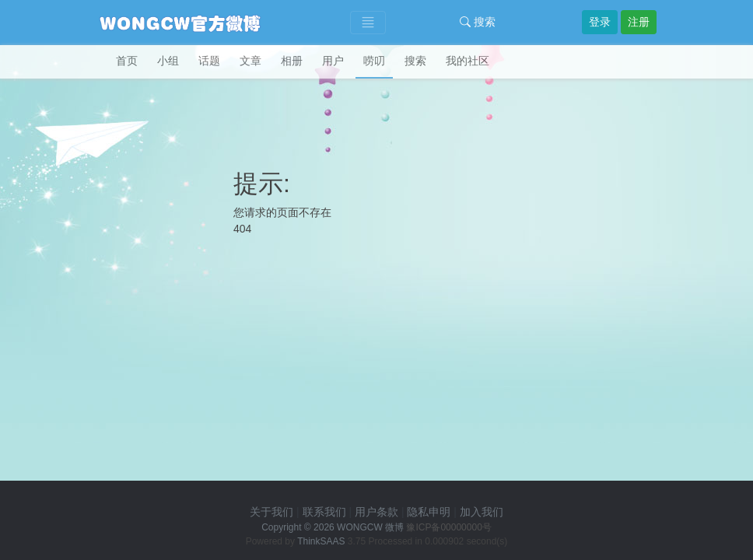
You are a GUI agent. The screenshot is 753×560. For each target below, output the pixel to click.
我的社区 (468, 61)
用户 (333, 61)
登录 (600, 22)
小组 (168, 61)
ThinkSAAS (321, 541)
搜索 (478, 22)
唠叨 (374, 61)
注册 (639, 22)
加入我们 (482, 512)
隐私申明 (429, 512)
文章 (250, 61)
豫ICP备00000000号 (448, 527)
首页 (127, 61)
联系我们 (324, 512)
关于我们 (271, 512)
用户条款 (376, 512)
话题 (209, 61)
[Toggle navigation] (368, 23)
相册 (292, 61)
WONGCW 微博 (370, 527)
